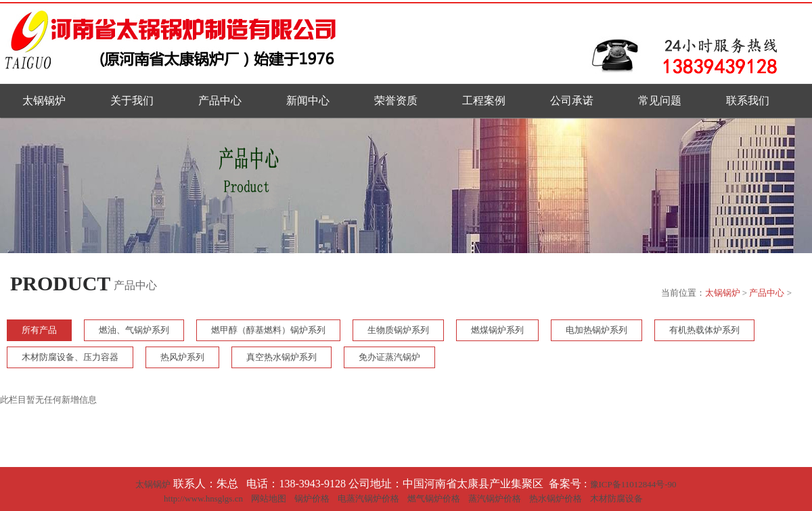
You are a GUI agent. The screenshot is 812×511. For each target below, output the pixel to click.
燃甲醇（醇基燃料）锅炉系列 (268, 330)
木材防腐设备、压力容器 (70, 357)
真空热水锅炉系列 (281, 357)
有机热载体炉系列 (704, 330)
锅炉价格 (312, 498)
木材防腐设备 (616, 498)
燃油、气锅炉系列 (134, 330)
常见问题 (660, 101)
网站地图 (269, 498)
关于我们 (132, 101)
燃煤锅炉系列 (497, 330)
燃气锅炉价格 (434, 498)
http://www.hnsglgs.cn (203, 498)
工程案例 (484, 101)
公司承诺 (572, 101)
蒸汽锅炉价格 (495, 498)
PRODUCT (60, 283)
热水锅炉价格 (556, 498)
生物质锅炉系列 (398, 330)
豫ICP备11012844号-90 (633, 484)
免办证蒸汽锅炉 (389, 357)
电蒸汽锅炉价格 (368, 498)
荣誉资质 (396, 101)
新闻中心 (308, 101)
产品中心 (220, 101)
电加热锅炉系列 (596, 330)
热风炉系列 (182, 357)
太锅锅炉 (44, 101)
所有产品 (39, 330)
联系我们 (748, 101)
